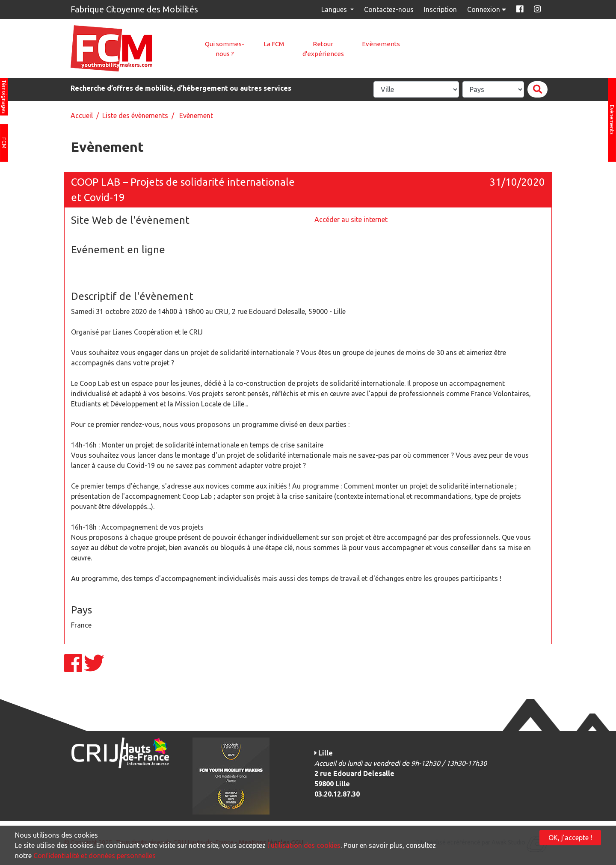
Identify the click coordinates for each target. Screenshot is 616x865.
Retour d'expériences (323, 49)
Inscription (440, 9)
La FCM (274, 44)
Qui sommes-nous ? (225, 49)
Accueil (82, 116)
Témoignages (4, 97)
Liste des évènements (135, 116)
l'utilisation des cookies (304, 845)
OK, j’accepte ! (570, 838)
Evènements (381, 44)
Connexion (487, 9)
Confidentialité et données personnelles (95, 856)
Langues (335, 9)
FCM (4, 143)
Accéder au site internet (351, 219)
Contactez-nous (389, 9)
